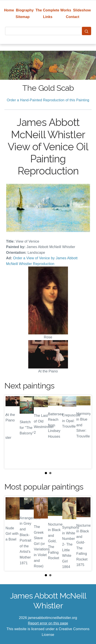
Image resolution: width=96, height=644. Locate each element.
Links (48, 17)
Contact (72, 17)
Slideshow (82, 10)
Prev (11, 432)
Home (9, 10)
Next (85, 432)
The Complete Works (53, 10)
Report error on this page (48, 623)
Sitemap (23, 17)
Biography (25, 10)
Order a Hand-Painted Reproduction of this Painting (48, 100)
